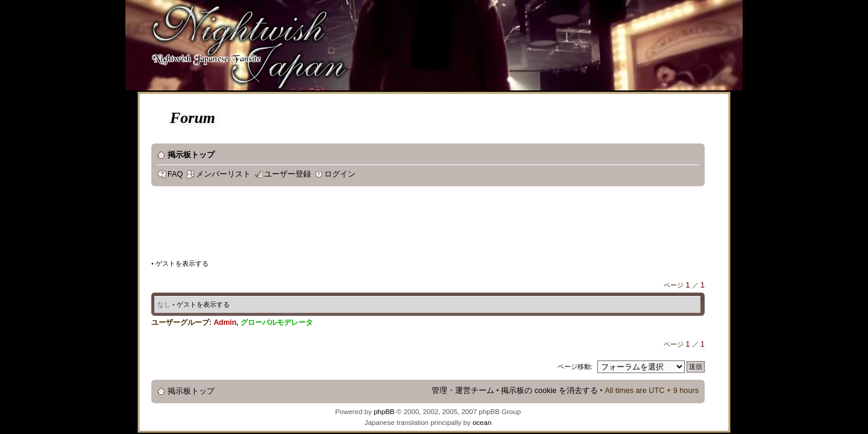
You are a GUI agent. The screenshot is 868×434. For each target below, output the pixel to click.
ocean (482, 423)
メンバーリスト (223, 174)
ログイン (340, 174)
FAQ (175, 174)
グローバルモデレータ (277, 322)
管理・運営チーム (463, 391)
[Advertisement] (371, 225)
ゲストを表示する (182, 263)
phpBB (384, 412)
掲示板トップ (191, 155)
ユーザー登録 (288, 174)
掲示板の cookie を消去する (549, 391)
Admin (225, 322)
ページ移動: (575, 366)
